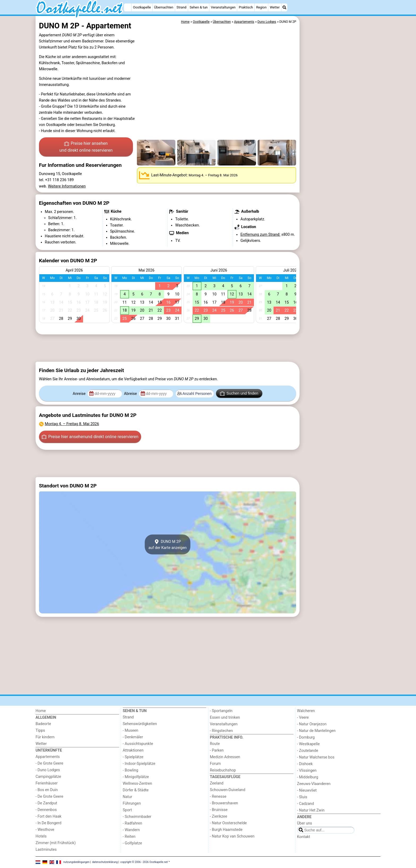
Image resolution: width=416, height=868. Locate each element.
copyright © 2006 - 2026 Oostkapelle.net (144, 862)
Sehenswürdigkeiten (140, 724)
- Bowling (131, 770)
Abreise (131, 394)
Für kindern (45, 737)
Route (215, 744)
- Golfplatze (133, 843)
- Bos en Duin (47, 790)
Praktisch (246, 7)
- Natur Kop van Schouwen (232, 836)
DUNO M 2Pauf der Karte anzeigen (167, 544)
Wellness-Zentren (138, 784)
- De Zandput (46, 803)
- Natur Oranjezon (312, 724)
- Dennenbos (46, 810)
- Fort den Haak (49, 816)
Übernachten (164, 7)
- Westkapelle (308, 744)
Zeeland (217, 783)
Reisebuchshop (223, 770)
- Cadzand (306, 804)
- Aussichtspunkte (138, 744)
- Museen (131, 730)
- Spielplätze (133, 757)
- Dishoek (305, 764)
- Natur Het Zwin (311, 810)
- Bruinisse (219, 810)
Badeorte (43, 724)
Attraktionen (133, 750)
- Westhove (45, 830)
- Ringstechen (221, 731)
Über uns (305, 823)
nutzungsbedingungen (77, 862)
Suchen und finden (239, 394)
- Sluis (302, 797)
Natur (128, 797)
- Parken (217, 750)
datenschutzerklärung (105, 862)
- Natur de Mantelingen (316, 731)
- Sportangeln (221, 711)
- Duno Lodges (48, 770)
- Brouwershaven (224, 803)
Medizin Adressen (225, 757)
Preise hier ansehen (86, 147)
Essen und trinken (225, 717)
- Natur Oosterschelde (228, 823)
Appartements (48, 757)
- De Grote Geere (49, 763)
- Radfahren (133, 823)
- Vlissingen (307, 771)
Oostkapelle (142, 7)
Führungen (132, 803)
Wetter (275, 7)
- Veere (303, 717)
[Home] (128, 7)
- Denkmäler (133, 737)
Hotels (41, 836)
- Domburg (306, 737)
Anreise (80, 394)
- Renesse (218, 797)
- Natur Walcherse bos (316, 757)
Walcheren (306, 711)
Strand (181, 7)
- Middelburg (308, 777)
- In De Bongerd (48, 823)
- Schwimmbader (137, 817)
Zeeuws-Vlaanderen (314, 784)
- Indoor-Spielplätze (139, 764)
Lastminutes (46, 850)
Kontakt (304, 837)
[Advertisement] (341, 138)
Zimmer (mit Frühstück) (56, 843)
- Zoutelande (308, 751)
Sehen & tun (199, 7)
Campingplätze (48, 777)
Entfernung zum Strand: (260, 235)
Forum (215, 764)
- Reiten (129, 837)
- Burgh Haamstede (226, 830)
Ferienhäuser (47, 783)
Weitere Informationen (67, 186)
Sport (127, 810)
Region (261, 7)
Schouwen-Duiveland (228, 790)
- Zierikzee (218, 816)
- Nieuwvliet (307, 790)
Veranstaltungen (223, 7)
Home (41, 711)
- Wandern (131, 830)
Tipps (40, 730)
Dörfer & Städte (136, 790)
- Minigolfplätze (136, 777)
